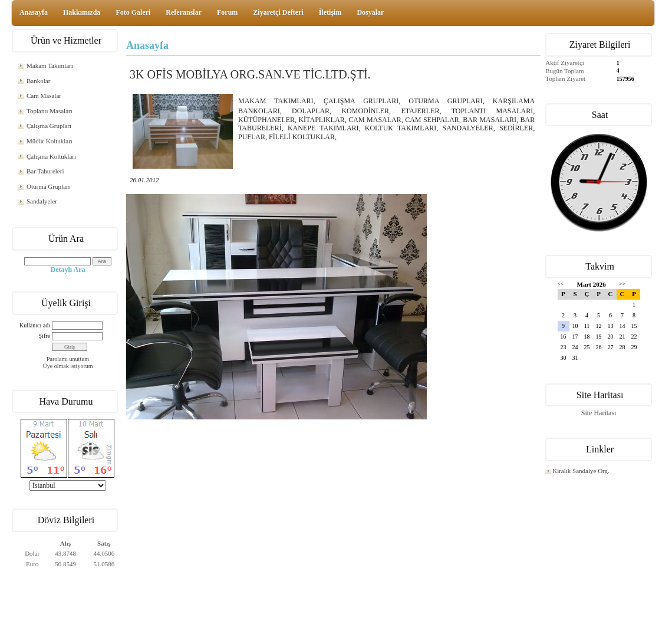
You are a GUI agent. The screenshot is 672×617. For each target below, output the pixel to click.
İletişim (330, 12)
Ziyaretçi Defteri (278, 12)
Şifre (45, 336)
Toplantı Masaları (50, 111)
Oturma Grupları (48, 186)
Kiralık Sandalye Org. (581, 471)
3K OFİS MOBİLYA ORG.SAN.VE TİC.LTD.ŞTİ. (250, 74)
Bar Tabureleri (45, 171)
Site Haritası (599, 413)
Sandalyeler (42, 201)
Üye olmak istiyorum (68, 366)
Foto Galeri (133, 12)
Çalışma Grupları (49, 126)
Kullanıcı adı (35, 325)
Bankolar (38, 81)
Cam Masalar (44, 96)
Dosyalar (370, 12)
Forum (227, 12)
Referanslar (184, 12)
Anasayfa (34, 12)
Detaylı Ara (68, 270)
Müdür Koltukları (50, 141)
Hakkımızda (82, 12)
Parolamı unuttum (68, 359)
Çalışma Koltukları (51, 156)
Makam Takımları (50, 65)
